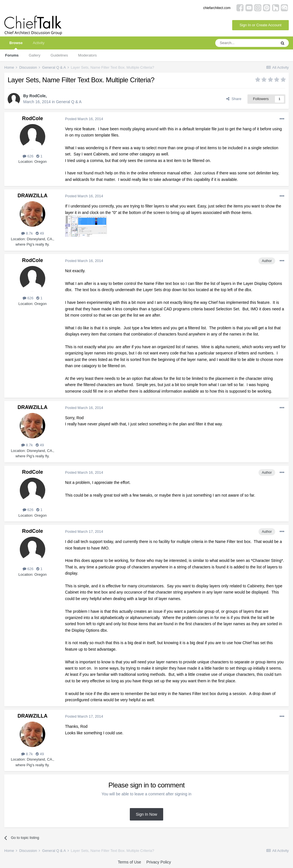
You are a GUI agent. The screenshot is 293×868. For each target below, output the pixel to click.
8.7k (27, 233)
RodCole (38, 96)
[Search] (246, 43)
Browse (16, 45)
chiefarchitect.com (217, 8)
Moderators (87, 55)
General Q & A (69, 102)
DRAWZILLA (33, 196)
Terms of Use (129, 862)
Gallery (35, 55)
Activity (39, 43)
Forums (12, 55)
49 (40, 233)
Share (234, 99)
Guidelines (59, 55)
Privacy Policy (159, 862)
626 (28, 156)
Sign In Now (146, 814)
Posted (84, 119)
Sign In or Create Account (260, 25)
